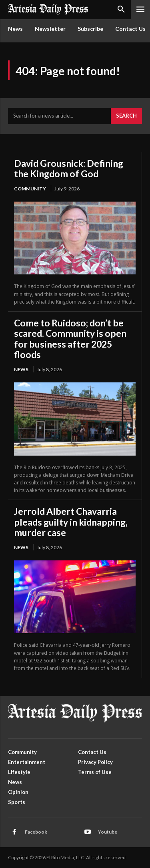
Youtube (108, 832)
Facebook (36, 832)
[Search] (126, 116)
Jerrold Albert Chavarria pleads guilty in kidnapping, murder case (71, 522)
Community (30, 189)
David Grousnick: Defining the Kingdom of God (69, 168)
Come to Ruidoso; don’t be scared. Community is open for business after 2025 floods (70, 339)
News (21, 369)
